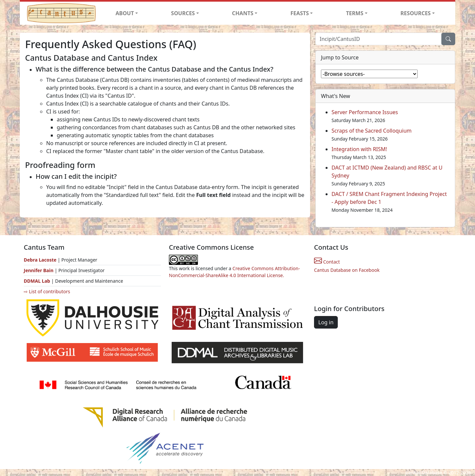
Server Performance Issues (365, 112)
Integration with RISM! (359, 149)
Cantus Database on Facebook (347, 270)
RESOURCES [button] (416, 13)
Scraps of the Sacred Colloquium (372, 131)
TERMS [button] (355, 13)
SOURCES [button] (183, 13)
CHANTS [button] (243, 13)
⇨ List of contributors (47, 291)
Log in (326, 322)
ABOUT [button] (125, 13)
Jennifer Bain (39, 270)
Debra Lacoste (40, 260)
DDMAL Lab (37, 281)
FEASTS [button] (300, 13)
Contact (327, 262)
